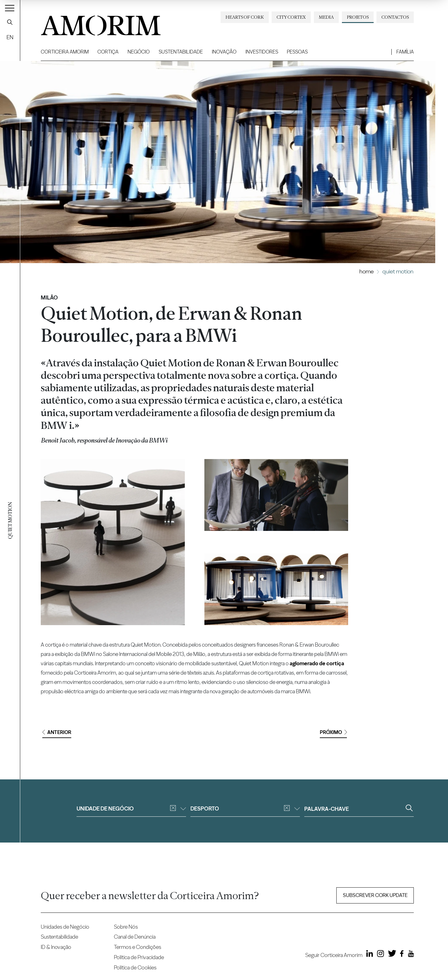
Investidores (262, 52)
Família (405, 52)
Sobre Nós (126, 927)
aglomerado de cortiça (317, 663)
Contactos (395, 17)
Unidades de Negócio (65, 927)
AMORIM (91, 23)
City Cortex (291, 17)
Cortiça (108, 52)
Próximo (333, 732)
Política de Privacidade (139, 957)
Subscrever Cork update (375, 895)
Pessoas (297, 52)
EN (10, 37)
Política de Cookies (135, 967)
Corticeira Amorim (65, 52)
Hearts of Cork (245, 17)
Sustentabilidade (181, 52)
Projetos (358, 17)
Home (366, 271)
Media (326, 17)
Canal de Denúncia (135, 937)
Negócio (139, 52)
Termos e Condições (138, 947)
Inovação (224, 52)
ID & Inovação (56, 947)
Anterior (57, 732)
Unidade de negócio (131, 808)
